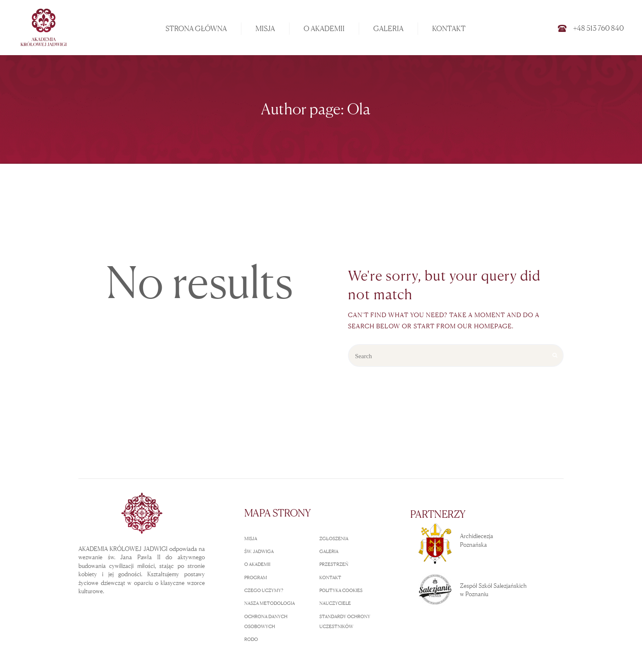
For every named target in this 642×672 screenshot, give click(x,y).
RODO (251, 639)
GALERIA (329, 551)
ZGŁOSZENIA (334, 539)
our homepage (485, 326)
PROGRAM (256, 577)
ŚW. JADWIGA (259, 551)
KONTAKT (330, 577)
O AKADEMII (257, 564)
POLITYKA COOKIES (341, 590)
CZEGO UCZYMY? (264, 590)
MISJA (251, 539)
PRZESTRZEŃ (334, 564)
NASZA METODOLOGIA (270, 603)
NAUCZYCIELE (335, 603)
